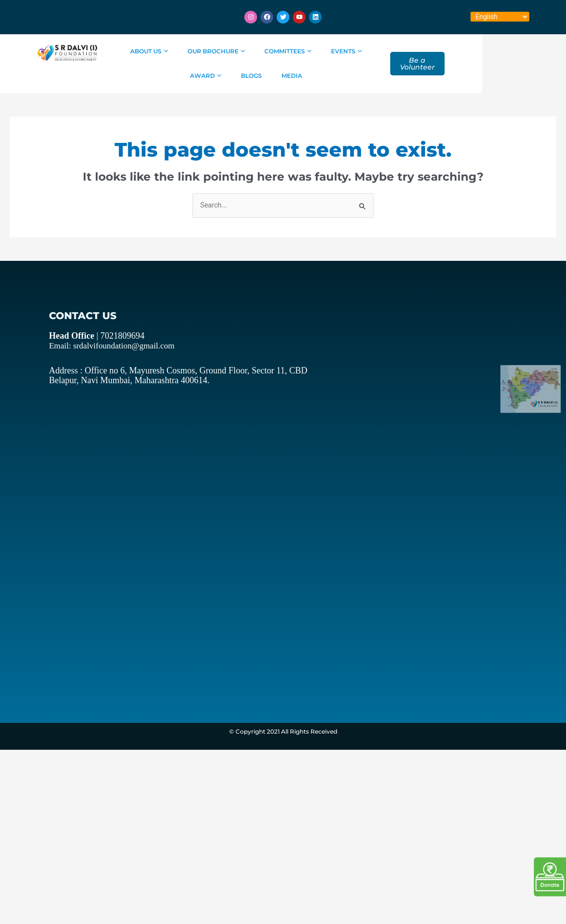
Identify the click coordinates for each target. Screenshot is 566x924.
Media (304, 76)
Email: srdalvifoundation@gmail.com (104, 346)
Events (355, 51)
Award (406, 51)
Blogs (264, 76)
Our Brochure (225, 51)
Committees (297, 51)
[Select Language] (500, 17)
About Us (158, 51)
